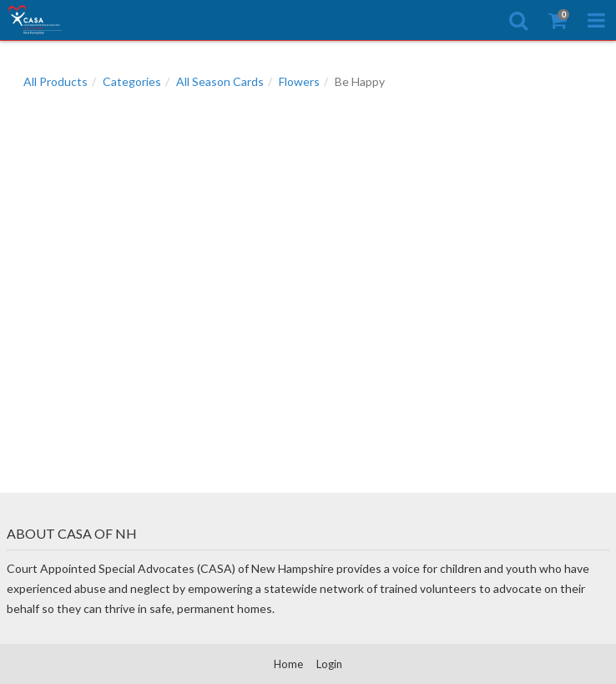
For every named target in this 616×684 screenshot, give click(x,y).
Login (329, 664)
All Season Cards (220, 81)
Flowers (299, 81)
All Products (56, 81)
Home (288, 664)
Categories (132, 81)
